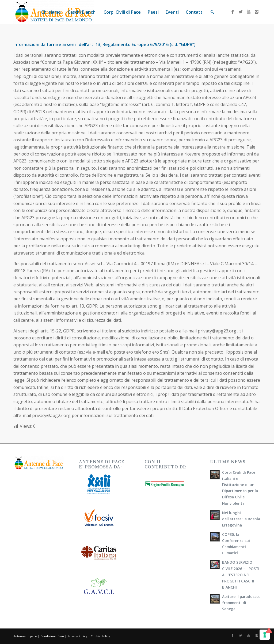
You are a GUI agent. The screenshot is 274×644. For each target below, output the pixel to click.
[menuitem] (51, 12)
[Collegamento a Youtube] (249, 12)
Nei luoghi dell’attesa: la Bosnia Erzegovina (241, 519)
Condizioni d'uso (52, 636)
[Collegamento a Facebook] (233, 12)
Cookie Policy (100, 636)
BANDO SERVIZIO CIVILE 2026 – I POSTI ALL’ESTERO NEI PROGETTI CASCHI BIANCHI (241, 575)
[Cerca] (212, 12)
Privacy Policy (77, 636)
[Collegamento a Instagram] (257, 12)
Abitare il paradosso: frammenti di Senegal (241, 603)
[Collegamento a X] (241, 12)
